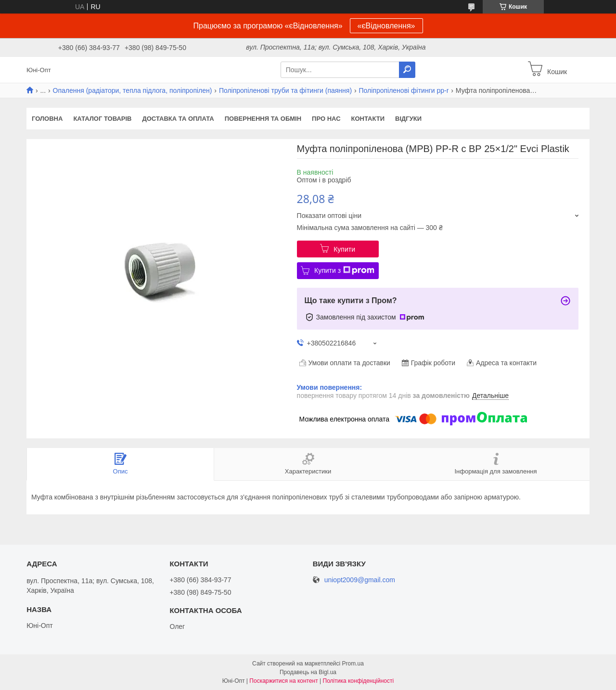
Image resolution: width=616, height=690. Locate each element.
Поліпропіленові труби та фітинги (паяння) (285, 90)
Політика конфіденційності (359, 681)
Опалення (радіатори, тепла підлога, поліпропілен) (133, 90)
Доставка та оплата (178, 119)
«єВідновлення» (386, 26)
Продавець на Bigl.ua (308, 672)
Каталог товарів (102, 119)
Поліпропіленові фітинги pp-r (404, 90)
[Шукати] (407, 70)
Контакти (368, 119)
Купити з (344, 270)
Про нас (326, 119)
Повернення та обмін (263, 119)
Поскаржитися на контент (283, 681)
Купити (344, 249)
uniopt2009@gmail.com (360, 580)
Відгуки (408, 119)
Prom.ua (353, 664)
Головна (47, 119)
